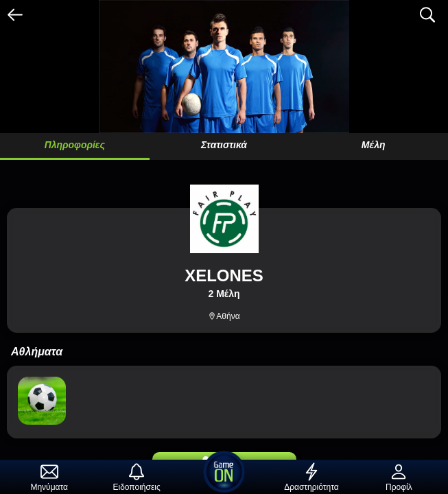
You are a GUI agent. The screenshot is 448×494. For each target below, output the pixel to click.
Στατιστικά (224, 145)
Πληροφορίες (75, 145)
